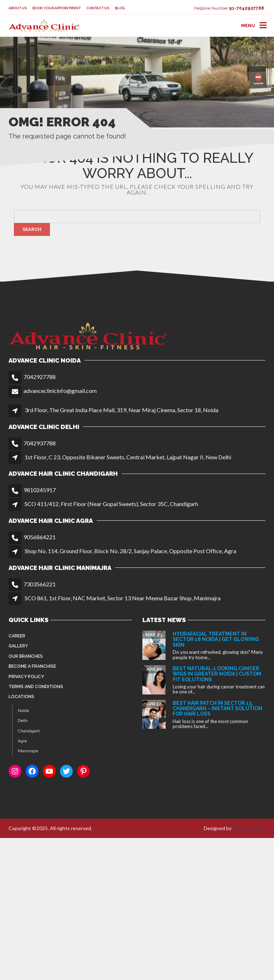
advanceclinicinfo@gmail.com (60, 391)
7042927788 (40, 377)
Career (17, 636)
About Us (18, 8)
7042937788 (40, 443)
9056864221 (40, 537)
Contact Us (98, 8)
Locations (21, 697)
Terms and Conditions (36, 687)
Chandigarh (29, 731)
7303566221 (40, 584)
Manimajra (28, 751)
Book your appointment (57, 8)
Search (32, 229)
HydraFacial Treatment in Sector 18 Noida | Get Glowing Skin (216, 639)
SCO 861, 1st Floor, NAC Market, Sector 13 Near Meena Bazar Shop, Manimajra (123, 598)
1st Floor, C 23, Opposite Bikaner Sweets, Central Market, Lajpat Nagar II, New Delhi (128, 457)
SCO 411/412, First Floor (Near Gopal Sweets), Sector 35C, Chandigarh (111, 504)
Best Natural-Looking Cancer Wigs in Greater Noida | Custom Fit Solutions (217, 674)
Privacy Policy (26, 677)
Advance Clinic (249, 828)
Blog (120, 8)
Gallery (18, 646)
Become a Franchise (32, 666)
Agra (22, 741)
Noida (23, 711)
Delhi (23, 721)
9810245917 (40, 490)
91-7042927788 (247, 8)
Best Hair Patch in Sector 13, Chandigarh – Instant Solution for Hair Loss (217, 709)
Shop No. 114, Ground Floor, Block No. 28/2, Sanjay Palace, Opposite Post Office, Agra (130, 551)
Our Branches (26, 656)
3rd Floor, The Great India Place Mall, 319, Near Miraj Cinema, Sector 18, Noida (121, 410)
